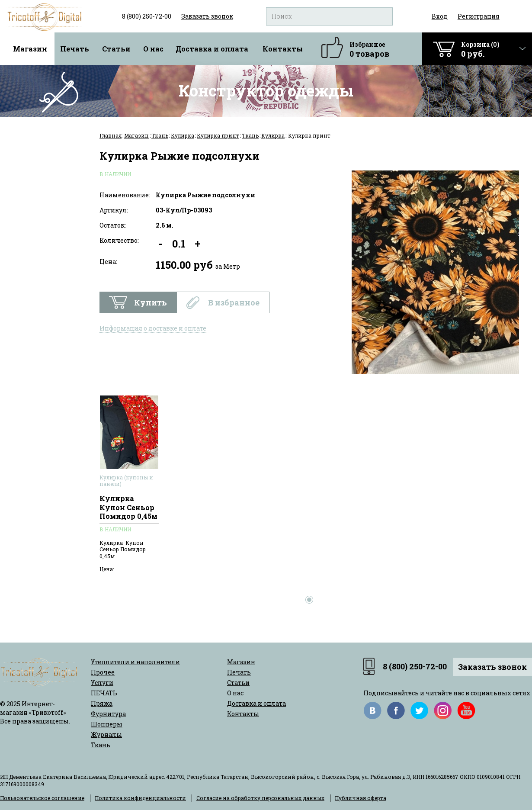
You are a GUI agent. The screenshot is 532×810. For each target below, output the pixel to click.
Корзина (480, 50)
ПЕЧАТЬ (104, 693)
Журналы (106, 734)
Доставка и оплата (212, 49)
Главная (111, 135)
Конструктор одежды (266, 90)
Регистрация (479, 16)
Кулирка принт (218, 135)
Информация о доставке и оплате (153, 328)
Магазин (30, 49)
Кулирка (183, 135)
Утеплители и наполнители (135, 662)
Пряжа (102, 703)
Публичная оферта (361, 798)
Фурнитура (108, 714)
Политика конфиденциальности (140, 798)
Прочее (103, 672)
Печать (75, 49)
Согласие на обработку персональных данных (260, 798)
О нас (153, 49)
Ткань (160, 135)
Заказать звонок (492, 667)
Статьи (116, 49)
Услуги (102, 683)
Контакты (283, 49)
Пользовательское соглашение (42, 798)
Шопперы (107, 724)
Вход (440, 16)
